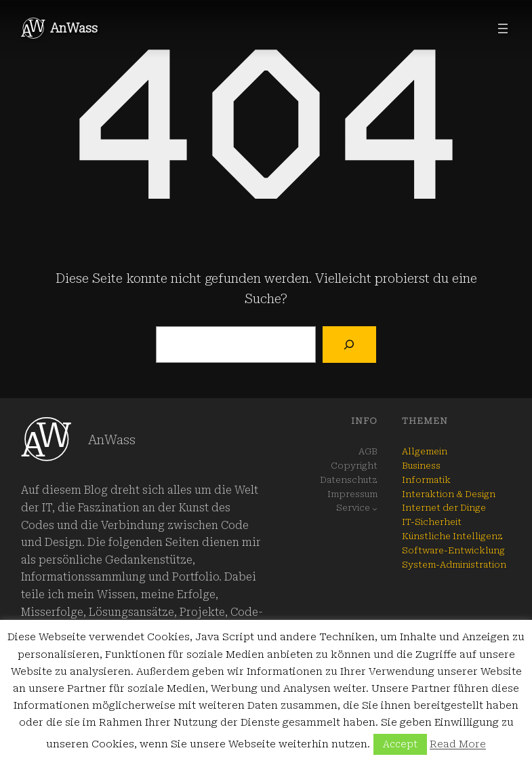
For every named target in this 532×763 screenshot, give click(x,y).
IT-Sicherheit (432, 522)
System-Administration (454, 565)
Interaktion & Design (449, 494)
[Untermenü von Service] (375, 509)
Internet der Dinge (444, 508)
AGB (368, 451)
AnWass (74, 28)
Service (353, 508)
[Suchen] (349, 345)
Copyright (354, 466)
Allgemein (425, 451)
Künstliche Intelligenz (452, 536)
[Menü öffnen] (503, 28)
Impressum (352, 494)
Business (421, 466)
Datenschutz (349, 480)
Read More (458, 744)
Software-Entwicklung (453, 550)
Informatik (426, 480)
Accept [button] (400, 744)
